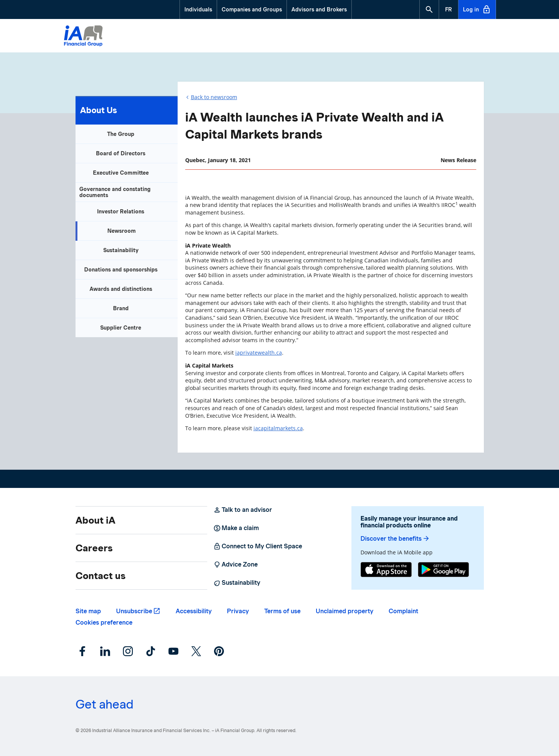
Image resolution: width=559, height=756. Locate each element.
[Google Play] (443, 571)
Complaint (403, 611)
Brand (121, 308)
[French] (449, 9)
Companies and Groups (252, 9)
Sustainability (121, 250)
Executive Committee (121, 173)
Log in (477, 9)
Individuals (198, 9)
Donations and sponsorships (121, 270)
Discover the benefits (395, 539)
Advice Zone (235, 565)
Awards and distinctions (121, 289)
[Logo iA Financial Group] (83, 37)
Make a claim (236, 528)
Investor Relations (121, 211)
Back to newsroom (214, 97)
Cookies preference (104, 623)
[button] (429, 9)
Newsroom (122, 231)
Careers (94, 548)
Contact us (101, 576)
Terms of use (282, 611)
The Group (121, 134)
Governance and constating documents (115, 192)
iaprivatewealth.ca (259, 353)
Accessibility (194, 611)
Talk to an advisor (243, 510)
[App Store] (386, 571)
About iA (95, 520)
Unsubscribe (134, 611)
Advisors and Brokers (319, 9)
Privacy (238, 611)
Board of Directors (121, 153)
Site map (88, 611)
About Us (98, 110)
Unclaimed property (345, 611)
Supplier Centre (121, 328)
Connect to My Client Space (258, 546)
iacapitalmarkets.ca (278, 428)
